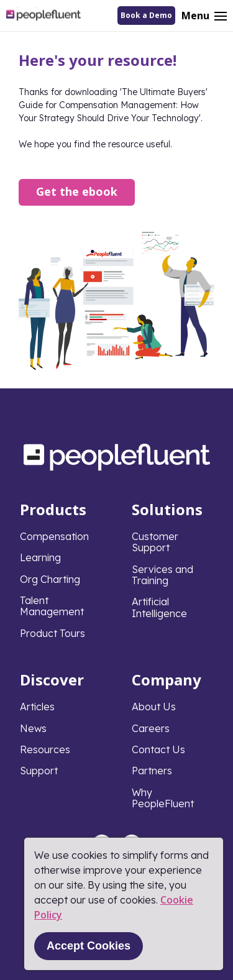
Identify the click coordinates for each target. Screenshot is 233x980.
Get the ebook (77, 191)
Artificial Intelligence (159, 607)
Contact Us (158, 749)
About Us (154, 707)
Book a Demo (146, 15)
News (33, 728)
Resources (45, 749)
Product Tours (53, 633)
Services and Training (162, 575)
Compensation (54, 536)
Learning (40, 557)
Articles (37, 707)
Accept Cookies (89, 946)
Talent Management (52, 606)
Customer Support (155, 542)
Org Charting (50, 579)
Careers (151, 728)
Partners (152, 771)
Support (39, 771)
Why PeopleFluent (163, 798)
